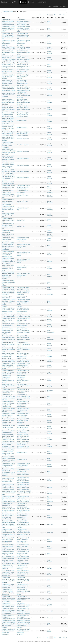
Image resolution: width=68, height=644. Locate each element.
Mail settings (63, 6)
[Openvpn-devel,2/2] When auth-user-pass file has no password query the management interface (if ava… (9, 524)
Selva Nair (50, 294)
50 (64, 15)
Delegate (57, 18)
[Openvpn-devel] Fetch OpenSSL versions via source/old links (8, 574)
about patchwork (46, 641)
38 (48, 15)
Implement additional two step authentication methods (23, 246)
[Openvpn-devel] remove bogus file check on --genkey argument (8, 415)
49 (60, 15)
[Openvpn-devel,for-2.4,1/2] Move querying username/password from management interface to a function (23, 524)
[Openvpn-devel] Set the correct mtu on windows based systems (8, 391)
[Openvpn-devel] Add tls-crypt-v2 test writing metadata (8, 410)
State (62, 18)
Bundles (31, 2)
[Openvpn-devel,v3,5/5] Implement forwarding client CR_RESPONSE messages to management (8, 246)
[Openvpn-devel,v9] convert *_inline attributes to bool (8, 386)
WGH (49, 510)
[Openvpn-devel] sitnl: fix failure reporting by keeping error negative (8, 433)
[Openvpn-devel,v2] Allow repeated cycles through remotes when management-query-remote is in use (8, 294)
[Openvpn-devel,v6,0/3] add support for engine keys (8, 215)
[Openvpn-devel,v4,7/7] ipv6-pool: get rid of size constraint (8, 139)
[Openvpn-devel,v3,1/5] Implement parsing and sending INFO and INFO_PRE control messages (8, 275)
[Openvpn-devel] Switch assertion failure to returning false (8, 239)
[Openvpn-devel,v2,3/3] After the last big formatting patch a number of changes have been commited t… (9, 472)
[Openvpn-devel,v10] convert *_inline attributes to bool (8, 350)
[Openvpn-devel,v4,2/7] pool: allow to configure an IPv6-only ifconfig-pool (9, 171)
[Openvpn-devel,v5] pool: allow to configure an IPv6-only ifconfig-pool (8, 134)
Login (49, 6)
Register (56, 6)
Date (43, 18)
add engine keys (21, 220)
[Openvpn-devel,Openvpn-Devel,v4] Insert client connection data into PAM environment (8, 631)
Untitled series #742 (22, 121)
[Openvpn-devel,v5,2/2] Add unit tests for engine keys (8, 220)
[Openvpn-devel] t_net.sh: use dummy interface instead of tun (8, 465)
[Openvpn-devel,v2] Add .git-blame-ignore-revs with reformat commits (8, 115)
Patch (3, 18)
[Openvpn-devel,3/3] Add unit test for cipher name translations (8, 95)
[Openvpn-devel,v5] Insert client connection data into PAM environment (9, 624)
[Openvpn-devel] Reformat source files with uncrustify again (9, 493)
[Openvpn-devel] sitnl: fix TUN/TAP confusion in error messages (8, 427)
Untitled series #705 (22, 452)
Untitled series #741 (22, 127)
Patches (23, 2)
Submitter (50, 18)
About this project (42, 2)
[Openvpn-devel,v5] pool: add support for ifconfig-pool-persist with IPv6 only (9, 89)
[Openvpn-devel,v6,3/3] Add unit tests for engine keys (8, 196)
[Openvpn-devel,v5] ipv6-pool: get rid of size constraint (8, 77)
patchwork (20, 641)
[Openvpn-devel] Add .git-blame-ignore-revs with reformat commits (8, 187)
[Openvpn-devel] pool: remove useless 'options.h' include (9, 52)
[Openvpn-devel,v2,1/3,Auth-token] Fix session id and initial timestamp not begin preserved (8, 310)
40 (55, 15)
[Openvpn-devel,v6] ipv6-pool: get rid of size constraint (8, 71)
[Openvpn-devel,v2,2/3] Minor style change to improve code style (8, 480)
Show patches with (8, 11)
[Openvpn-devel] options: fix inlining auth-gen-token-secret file (8, 325)
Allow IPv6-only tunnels (23, 139)
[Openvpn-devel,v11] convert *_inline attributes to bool (8, 344)
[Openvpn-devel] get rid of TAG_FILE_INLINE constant (9, 320)
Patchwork (5, 2)
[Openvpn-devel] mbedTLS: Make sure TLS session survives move (9, 605)
